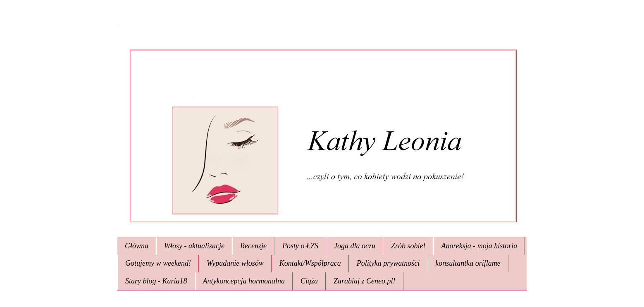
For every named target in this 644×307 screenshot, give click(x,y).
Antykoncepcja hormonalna (244, 281)
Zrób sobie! (408, 246)
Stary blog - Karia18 (156, 281)
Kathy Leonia (118, 26)
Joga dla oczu (355, 246)
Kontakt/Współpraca (310, 263)
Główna (137, 246)
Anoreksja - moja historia (479, 246)
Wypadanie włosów (235, 263)
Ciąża (309, 281)
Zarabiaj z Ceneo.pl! (365, 281)
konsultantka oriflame (468, 263)
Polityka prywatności (388, 263)
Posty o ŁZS (300, 246)
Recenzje (253, 246)
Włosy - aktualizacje (194, 246)
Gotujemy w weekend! (158, 263)
